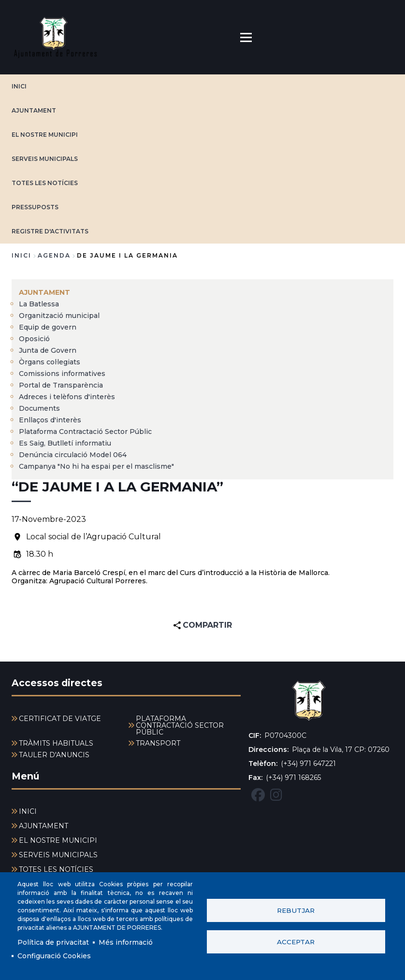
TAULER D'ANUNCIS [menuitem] (54, 755)
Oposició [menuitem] (34, 339)
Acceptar (296, 942)
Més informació (126, 942)
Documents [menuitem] (39, 408)
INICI (19, 86)
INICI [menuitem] (28, 811)
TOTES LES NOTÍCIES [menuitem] (56, 869)
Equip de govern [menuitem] (48, 327)
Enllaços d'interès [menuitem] (50, 420)
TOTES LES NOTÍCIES (45, 183)
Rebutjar (296, 910)
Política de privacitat (53, 942)
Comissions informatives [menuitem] (62, 374)
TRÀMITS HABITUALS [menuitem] (56, 743)
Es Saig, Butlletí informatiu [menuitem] (65, 443)
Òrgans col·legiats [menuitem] (50, 362)
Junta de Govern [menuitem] (48, 350)
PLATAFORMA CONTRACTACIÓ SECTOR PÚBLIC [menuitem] (180, 725)
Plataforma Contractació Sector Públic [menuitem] (85, 432)
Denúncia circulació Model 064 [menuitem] (73, 455)
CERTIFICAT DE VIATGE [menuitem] (60, 719)
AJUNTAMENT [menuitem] (44, 292)
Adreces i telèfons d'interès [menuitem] (67, 397)
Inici (22, 255)
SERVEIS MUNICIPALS (45, 159)
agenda (54, 255)
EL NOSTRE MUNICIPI (45, 135)
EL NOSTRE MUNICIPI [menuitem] (58, 840)
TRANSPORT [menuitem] (158, 743)
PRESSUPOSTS (35, 207)
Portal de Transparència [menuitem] (61, 385)
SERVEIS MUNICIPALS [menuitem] (58, 855)
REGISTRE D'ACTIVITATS (50, 231)
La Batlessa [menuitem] (39, 304)
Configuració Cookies (54, 956)
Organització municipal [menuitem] (59, 316)
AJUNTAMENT (34, 110)
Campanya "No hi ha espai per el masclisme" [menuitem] (96, 466)
